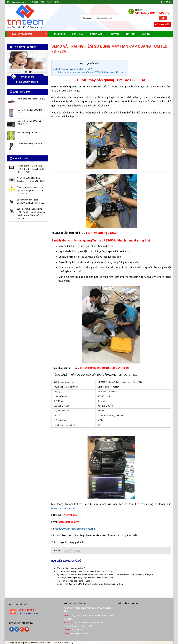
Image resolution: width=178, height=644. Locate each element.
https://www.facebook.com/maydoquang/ (75, 529)
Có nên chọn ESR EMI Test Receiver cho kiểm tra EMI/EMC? (31, 180)
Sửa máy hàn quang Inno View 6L (71, 568)
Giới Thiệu (78, 34)
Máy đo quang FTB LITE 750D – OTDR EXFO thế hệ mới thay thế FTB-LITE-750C (31, 169)
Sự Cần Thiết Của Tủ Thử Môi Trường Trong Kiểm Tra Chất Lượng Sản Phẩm (90, 584)
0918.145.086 (27, 77)
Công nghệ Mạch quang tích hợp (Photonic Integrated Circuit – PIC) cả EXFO (31, 190)
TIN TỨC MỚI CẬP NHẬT (102, 233)
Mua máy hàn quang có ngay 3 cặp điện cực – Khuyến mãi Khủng (85, 578)
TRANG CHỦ (58, 34)
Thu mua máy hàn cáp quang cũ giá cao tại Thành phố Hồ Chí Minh (86, 571)
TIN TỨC (130, 34)
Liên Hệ (146, 34)
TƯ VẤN (115, 34)
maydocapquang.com (63, 508)
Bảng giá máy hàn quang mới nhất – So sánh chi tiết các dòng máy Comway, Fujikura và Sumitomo (31, 214)
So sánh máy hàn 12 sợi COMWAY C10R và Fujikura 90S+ (31, 201)
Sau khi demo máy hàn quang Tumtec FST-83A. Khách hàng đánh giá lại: (91, 72)
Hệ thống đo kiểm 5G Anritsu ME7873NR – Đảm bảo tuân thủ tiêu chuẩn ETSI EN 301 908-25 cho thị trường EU (105, 575)
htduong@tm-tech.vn (27, 82)
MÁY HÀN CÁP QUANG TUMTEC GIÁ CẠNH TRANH (104, 368)
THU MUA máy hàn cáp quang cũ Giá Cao (75, 581)
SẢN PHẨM (97, 34)
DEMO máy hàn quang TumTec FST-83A (72, 69)
